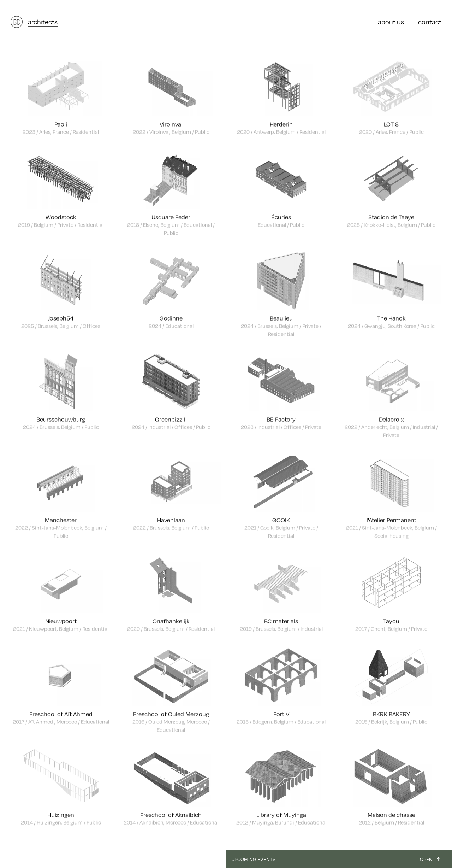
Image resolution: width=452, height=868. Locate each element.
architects (43, 22)
